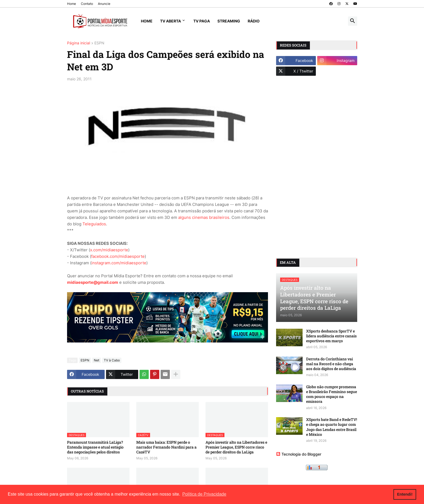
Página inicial (79, 43)
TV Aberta (170, 21)
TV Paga (202, 21)
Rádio (254, 21)
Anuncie (104, 4)
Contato (87, 4)
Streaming (229, 21)
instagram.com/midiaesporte (119, 263)
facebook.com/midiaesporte (118, 256)
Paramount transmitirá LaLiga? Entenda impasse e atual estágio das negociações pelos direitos (95, 447)
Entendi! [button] (405, 494)
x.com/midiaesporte (109, 250)
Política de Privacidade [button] (204, 494)
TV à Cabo (112, 360)
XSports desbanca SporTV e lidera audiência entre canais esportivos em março (331, 336)
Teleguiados (94, 224)
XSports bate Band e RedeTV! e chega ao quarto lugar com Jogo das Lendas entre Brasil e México (332, 427)
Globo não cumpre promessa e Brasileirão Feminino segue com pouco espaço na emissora (332, 394)
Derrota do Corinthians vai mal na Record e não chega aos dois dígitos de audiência (331, 364)
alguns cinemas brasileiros (204, 217)
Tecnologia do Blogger (299, 454)
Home (72, 4)
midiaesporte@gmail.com (93, 282)
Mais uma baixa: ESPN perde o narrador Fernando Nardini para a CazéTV (166, 447)
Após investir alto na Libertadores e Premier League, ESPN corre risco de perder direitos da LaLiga (236, 447)
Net (97, 360)
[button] (353, 21)
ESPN (99, 43)
